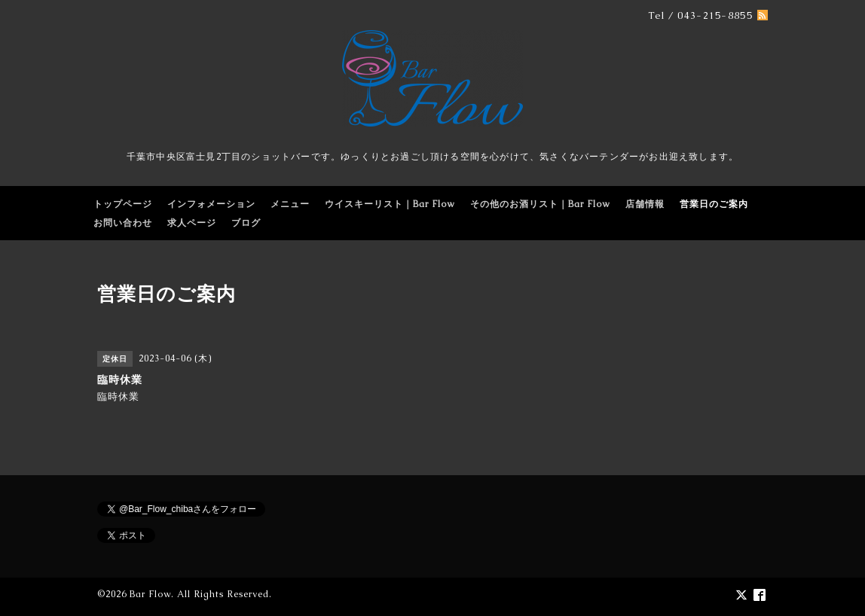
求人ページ (192, 223)
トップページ (123, 204)
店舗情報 (645, 204)
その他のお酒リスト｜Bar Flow (540, 204)
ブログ (246, 223)
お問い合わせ (123, 223)
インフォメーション (211, 204)
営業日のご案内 (714, 204)
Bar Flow (150, 594)
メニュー (290, 204)
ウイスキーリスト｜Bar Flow (390, 204)
